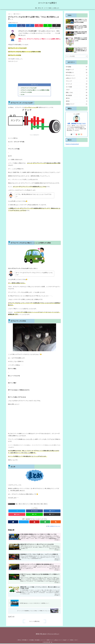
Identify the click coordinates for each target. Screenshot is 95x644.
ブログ (76, 640)
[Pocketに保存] (39, 26)
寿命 (32, 504)
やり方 (21, 504)
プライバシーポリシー (53, 634)
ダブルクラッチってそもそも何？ (29, 88)
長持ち (46, 504)
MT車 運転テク (11, 504)
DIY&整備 (31, 640)
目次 (32, 85)
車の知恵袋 (37, 640)
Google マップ (66, 640)
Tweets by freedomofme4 (72, 144)
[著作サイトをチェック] (13, 522)
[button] (56, 26)
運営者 (38, 634)
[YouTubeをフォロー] (34, 522)
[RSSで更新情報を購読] (56, 522)
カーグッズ (43, 640)
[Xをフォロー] (24, 522)
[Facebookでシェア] (21, 26)
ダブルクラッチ (27, 504)
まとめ (23, 95)
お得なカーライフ (58, 640)
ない (17, 504)
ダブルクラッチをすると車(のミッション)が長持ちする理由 (35, 90)
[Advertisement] (34, 72)
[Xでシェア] (12, 26)
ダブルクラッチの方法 (26, 92)
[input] (77, 56)
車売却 (72, 640)
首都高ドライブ (50, 640)
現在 (42, 504)
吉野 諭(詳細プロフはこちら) (76, 123)
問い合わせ (43, 634)
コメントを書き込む (34, 622)
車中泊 (19, 640)
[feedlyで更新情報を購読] (45, 522)
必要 (35, 504)
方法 (39, 504)
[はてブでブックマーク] (30, 26)
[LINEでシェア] (48, 26)
